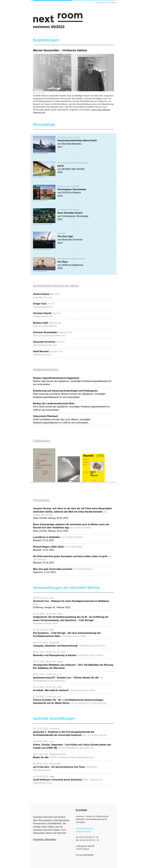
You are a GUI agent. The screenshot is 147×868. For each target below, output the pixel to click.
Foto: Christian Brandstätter (43, 224)
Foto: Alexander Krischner (42, 249)
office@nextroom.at (84, 828)
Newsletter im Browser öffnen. (106, 3)
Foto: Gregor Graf (39, 177)
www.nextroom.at (83, 831)
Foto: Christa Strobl (40, 201)
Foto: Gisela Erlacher (40, 154)
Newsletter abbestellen (45, 839)
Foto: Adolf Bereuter (40, 271)
